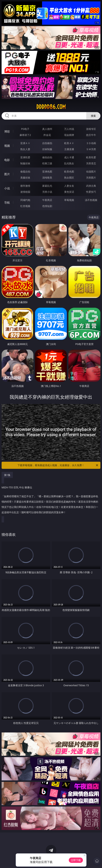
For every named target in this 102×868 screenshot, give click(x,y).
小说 (7, 188)
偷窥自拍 (25, 172)
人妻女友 (69, 186)
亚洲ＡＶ (25, 143)
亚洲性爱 (25, 157)
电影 (7, 160)
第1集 (7, 475)
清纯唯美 (47, 178)
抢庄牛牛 (91, 135)
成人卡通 (69, 157)
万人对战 (69, 129)
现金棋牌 (69, 135)
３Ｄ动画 (91, 143)
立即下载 (76, 860)
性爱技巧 (91, 192)
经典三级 (47, 163)
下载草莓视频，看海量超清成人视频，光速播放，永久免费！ (58, 465)
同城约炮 (25, 200)
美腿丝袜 (25, 178)
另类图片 (91, 178)
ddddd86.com (51, 107)
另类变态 (91, 163)
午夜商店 (47, 200)
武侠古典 (91, 186)
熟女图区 (69, 178)
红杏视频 (25, 206)
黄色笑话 (69, 192)
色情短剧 (47, 206)
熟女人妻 (25, 149)
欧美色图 (69, 172)
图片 (7, 174)
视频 (7, 146)
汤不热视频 (91, 200)
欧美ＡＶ (69, 143)
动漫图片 (91, 172)
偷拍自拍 (47, 157)
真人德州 (47, 129)
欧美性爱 (91, 157)
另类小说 (47, 192)
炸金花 (47, 135)
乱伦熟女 (69, 163)
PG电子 (25, 129)
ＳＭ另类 (91, 149)
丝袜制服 (47, 149)
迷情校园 (25, 192)
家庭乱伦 (47, 186)
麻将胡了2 (25, 135)
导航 (7, 203)
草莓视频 (69, 200)
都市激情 (25, 186)
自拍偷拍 (47, 143)
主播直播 (69, 149)
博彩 (7, 131)
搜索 (93, 116)
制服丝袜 (25, 163)
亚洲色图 (47, 172)
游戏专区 (91, 129)
